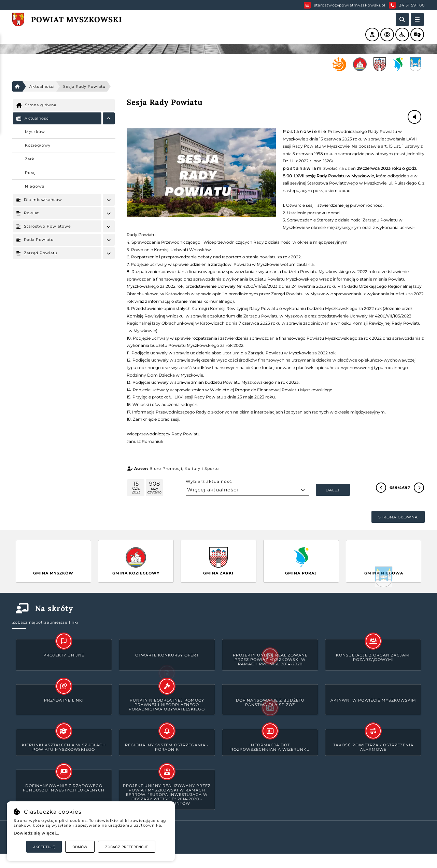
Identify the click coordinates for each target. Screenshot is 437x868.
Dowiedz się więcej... (36, 833)
